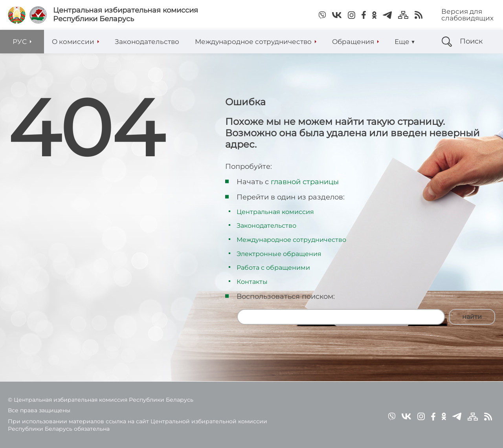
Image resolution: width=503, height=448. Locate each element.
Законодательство (266, 226)
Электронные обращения (279, 254)
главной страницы (305, 182)
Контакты (252, 282)
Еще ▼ (405, 42)
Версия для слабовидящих (467, 15)
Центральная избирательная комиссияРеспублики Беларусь (126, 15)
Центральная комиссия (275, 212)
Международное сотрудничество (291, 240)
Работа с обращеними (273, 268)
